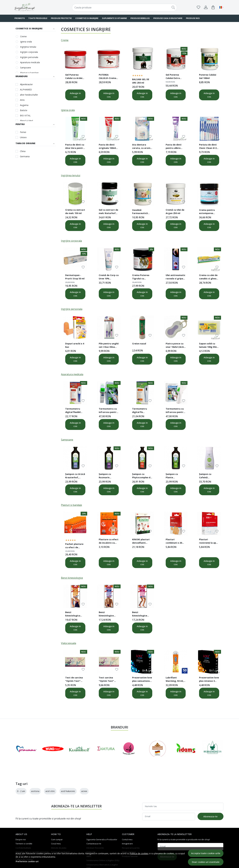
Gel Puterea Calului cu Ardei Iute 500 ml (74, 77)
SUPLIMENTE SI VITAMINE (114, 18)
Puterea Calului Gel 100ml (208, 76)
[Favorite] (198, 7)
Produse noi (193, 18)
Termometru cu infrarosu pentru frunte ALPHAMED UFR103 (175, 411)
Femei (23, 132)
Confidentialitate (23, 830)
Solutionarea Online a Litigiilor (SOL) (103, 842)
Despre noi (21, 821)
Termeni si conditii (24, 826)
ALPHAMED (26, 90)
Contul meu (127, 821)
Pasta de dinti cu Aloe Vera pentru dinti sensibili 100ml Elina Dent (75, 147)
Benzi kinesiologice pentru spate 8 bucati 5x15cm (107, 614)
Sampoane (26, 68)
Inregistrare (127, 826)
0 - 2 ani (21, 773)
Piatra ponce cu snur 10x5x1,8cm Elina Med (175, 346)
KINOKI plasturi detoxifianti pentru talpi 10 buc (141, 541)
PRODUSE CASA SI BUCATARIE (168, 18)
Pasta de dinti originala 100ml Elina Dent (107, 147)
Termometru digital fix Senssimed (140, 411)
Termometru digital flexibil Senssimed (73, 411)
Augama (24, 105)
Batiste (24, 110)
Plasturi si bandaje (29, 73)
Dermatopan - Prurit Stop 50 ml (75, 277)
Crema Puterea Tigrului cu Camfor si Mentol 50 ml (142, 277)
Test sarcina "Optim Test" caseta (106, 680)
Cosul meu (56, 826)
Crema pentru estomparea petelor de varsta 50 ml (209, 212)
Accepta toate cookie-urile (206, 853)
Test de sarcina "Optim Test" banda (74, 680)
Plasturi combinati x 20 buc (174, 541)
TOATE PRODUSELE (38, 18)
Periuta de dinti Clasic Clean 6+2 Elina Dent (208, 147)
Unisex (23, 137)
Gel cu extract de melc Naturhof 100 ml (108, 212)
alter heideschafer (29, 95)
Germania (25, 156)
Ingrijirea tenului (28, 47)
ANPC (89, 838)
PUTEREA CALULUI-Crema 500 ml (107, 77)
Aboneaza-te (210, 798)
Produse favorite (130, 838)
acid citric (50, 773)
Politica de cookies (139, 853)
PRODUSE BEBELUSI (140, 18)
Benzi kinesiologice (72, 578)
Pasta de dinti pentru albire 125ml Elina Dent (175, 147)
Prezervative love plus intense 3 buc (209, 680)
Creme (23, 36)
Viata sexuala (69, 643)
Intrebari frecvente (95, 830)
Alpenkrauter (26, 84)
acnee (84, 773)
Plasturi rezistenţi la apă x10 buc (208, 541)
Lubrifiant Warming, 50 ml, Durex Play (175, 680)
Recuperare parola (131, 830)
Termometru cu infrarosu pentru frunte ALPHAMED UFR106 (108, 411)
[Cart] (213, 7)
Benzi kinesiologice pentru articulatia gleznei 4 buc (140, 614)
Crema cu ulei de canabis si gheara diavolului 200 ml (209, 277)
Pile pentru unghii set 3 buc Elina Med (109, 346)
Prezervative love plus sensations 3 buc (142, 680)
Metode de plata (59, 830)
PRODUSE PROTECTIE (61, 18)
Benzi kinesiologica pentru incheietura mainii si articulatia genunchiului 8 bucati (73, 614)
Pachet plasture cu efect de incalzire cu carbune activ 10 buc (74, 546)
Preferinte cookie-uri (27, 861)
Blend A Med (26, 121)
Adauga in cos (75, 95)
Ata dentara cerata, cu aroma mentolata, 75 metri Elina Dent (142, 147)
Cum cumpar (57, 821)
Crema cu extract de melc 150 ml (75, 211)
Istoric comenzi (129, 834)
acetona (35, 773)
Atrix (22, 100)
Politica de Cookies (24, 841)
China (23, 151)
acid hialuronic (68, 773)
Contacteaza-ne (94, 826)
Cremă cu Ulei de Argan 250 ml (175, 211)
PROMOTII (20, 18)
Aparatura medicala (30, 62)
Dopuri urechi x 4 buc (75, 345)
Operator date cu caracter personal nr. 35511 (32, 835)
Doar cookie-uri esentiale (206, 862)
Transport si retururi (60, 834)
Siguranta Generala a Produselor (102, 821)
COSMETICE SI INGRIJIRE (87, 18)
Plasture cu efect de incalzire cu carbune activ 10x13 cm (109, 541)
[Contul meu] (206, 7)
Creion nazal (139, 343)
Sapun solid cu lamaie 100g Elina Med (209, 346)
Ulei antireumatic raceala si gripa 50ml (176, 277)
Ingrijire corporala (29, 52)
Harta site (91, 834)
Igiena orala (26, 42)
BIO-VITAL (25, 115)
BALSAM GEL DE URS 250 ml (141, 81)
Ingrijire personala (29, 57)
